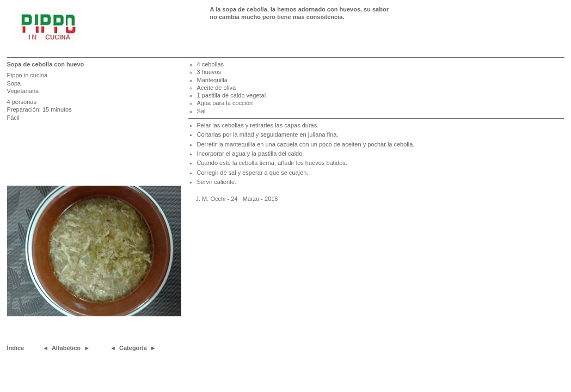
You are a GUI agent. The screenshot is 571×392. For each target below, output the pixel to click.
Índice (16, 348)
